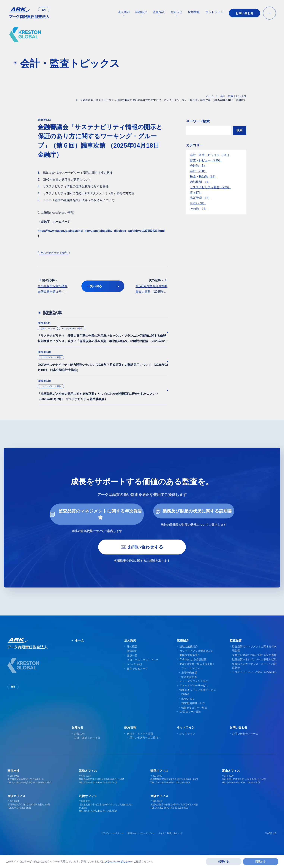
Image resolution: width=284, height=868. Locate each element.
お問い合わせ (244, 13)
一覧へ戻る (103, 286)
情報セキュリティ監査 (194, 714)
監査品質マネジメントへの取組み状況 (254, 666)
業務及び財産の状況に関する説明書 (194, 517)
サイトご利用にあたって (170, 840)
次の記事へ (152, 286)
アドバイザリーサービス (194, 692)
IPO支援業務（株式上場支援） (197, 670)
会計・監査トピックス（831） (210, 155)
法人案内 (124, 12)
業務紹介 (141, 12)
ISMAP (185, 701)
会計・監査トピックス (233, 96)
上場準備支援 (189, 679)
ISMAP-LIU (188, 705)
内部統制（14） (201, 182)
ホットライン (214, 12)
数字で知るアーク (137, 675)
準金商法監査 (189, 683)
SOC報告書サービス (193, 710)
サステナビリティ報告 (54, 253)
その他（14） (199, 209)
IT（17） (196, 193)
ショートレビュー (192, 674)
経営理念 (132, 657)
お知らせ (176, 12)
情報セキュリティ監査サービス (198, 696)
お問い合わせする (142, 553)
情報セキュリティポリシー (141, 840)
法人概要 (132, 653)
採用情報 (194, 12)
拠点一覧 (132, 662)
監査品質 (159, 12)
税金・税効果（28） (203, 176)
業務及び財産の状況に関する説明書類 (254, 661)
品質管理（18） (201, 198)
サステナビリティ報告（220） (210, 187)
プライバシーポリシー (113, 840)
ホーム (210, 96)
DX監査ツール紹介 (190, 718)
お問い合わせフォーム (245, 740)
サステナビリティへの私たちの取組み (254, 678)
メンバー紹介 (135, 671)
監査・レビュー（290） (206, 160)
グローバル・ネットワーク (143, 666)
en (44, 10)
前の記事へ (54, 286)
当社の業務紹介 (189, 653)
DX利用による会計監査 (193, 666)
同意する (261, 861)
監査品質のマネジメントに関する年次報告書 (96, 520)
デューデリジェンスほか (194, 687)
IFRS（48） (198, 203)
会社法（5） (198, 166)
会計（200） (198, 171)
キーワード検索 (198, 121)
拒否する (224, 861)
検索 (239, 130)
